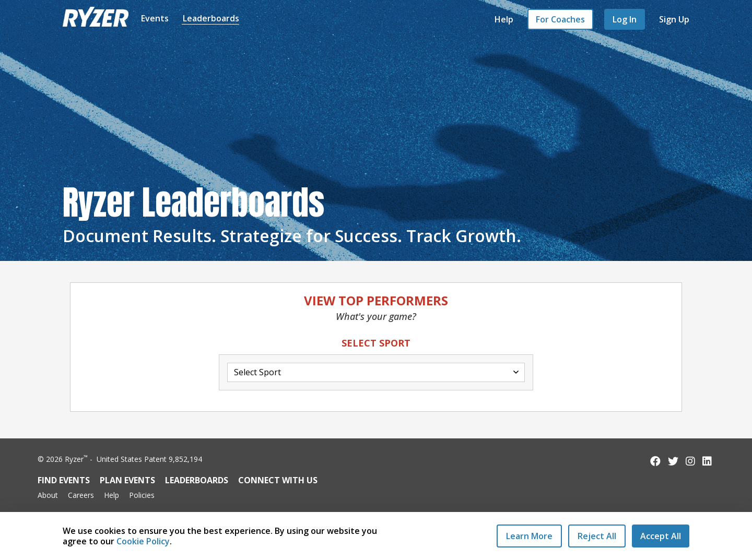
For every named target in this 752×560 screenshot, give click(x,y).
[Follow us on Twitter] (673, 461)
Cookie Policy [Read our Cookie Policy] (143, 541)
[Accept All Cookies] (661, 536)
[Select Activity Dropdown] (376, 372)
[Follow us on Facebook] (655, 461)
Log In (625, 19)
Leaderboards (211, 18)
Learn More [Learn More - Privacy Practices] (529, 536)
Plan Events (127, 480)
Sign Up (674, 19)
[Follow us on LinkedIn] (707, 461)
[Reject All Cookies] (597, 536)
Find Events (64, 480)
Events (155, 18)
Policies (142, 495)
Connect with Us (278, 480)
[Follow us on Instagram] (690, 461)
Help (504, 19)
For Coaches (560, 19)
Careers (81, 495)
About (48, 495)
